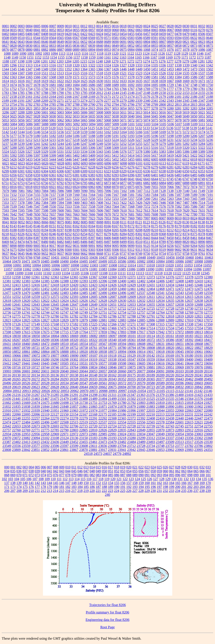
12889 (170, 320)
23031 (131, 434)
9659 (68, 254)
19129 (131, 356)
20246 (208, 375)
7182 (139, 195)
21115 (170, 391)
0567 (76, 38)
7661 (68, 214)
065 (196, 471)
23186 (103, 438)
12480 (36, 293)
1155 (61, 57)
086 (117, 475)
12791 (151, 316)
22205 (141, 414)
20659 (93, 387)
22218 (170, 414)
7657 (53, 214)
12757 (141, 312)
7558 (92, 206)
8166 (107, 226)
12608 (122, 297)
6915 (5, 187)
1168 (161, 57)
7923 (92, 218)
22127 (55, 414)
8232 (29, 234)
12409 (189, 281)
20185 (141, 375)
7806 (5, 218)
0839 (92, 46)
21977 (103, 410)
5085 (21, 124)
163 (166, 483)
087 (123, 475)
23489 (141, 442)
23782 (189, 446)
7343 (186, 199)
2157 (5, 97)
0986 (139, 50)
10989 (208, 261)
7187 (178, 195)
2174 (131, 97)
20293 (64, 379)
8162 (76, 226)
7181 (131, 195)
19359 (151, 359)
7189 (194, 195)
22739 (151, 426)
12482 (55, 293)
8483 (68, 242)
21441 (16, 399)
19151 (160, 356)
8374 (186, 234)
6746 (178, 179)
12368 (103, 277)
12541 (160, 293)
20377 (160, 379)
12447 (208, 285)
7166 (107, 195)
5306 (92, 148)
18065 (65, 336)
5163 (115, 132)
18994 (122, 352)
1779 (186, 89)
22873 (170, 430)
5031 (60, 116)
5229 (155, 140)
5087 (37, 124)
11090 (150, 269)
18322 (93, 340)
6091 (68, 163)
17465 (103, 328)
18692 (7, 348)
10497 (93, 261)
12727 (160, 308)
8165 (100, 226)
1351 (60, 69)
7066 (170, 187)
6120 (194, 163)
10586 (122, 261)
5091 (68, 124)
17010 (189, 320)
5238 (13, 144)
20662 (103, 387)
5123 (76, 128)
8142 (5, 226)
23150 (84, 438)
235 (184, 491)
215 (62, 491)
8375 (194, 234)
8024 (194, 218)
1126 (161, 54)
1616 (21, 81)
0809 (170, 42)
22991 (112, 434)
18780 (122, 348)
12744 (45, 312)
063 (184, 471)
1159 (92, 57)
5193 (131, 136)
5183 (60, 136)
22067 (199, 410)
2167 (76, 97)
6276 (131, 167)
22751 (189, 426)
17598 (7, 332)
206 (7, 491)
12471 (170, 289)
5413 (123, 155)
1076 (170, 50)
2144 (115, 93)
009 (62, 467)
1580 (147, 77)
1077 (178, 50)
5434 (37, 159)
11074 (74, 269)
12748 (74, 312)
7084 (45, 191)
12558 (26, 297)
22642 (7, 426)
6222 (45, 167)
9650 (37, 254)
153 (104, 483)
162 (159, 483)
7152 (13, 195)
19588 (112, 363)
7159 (68, 195)
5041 (139, 116)
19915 (160, 367)
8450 (170, 238)
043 (62, 471)
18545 (74, 344)
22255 (26, 418)
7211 (5, 199)
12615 (189, 297)
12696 (7, 308)
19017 (151, 352)
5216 (60, 140)
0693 (139, 42)
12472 (179, 289)
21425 (199, 395)
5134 (154, 128)
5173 (194, 132)
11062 (27, 269)
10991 (17, 265)
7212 (13, 199)
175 (25, 487)
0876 (5, 50)
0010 (68, 26)
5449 (92, 159)
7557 (84, 206)
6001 (139, 159)
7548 (45, 206)
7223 (84, 199)
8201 (92, 230)
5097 (108, 124)
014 (92, 467)
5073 (139, 120)
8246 (53, 234)
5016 (162, 112)
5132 (138, 128)
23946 (151, 450)
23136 (74, 438)
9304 (100, 250)
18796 (141, 348)
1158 (84, 57)
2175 (139, 97)
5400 (60, 155)
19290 (55, 359)
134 (198, 479)
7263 (170, 199)
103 (10, 479)
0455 (131, 34)
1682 (60, 85)
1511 (45, 73)
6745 (170, 179)
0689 (107, 42)
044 (68, 471)
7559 (100, 206)
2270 (53, 101)
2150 (162, 93)
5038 (115, 116)
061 (172, 471)
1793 (76, 93)
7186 (170, 195)
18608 (141, 344)
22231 (189, 414)
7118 (154, 191)
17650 (36, 332)
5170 (170, 132)
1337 (170, 65)
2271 (60, 101)
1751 (5, 89)
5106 (171, 124)
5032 (68, 116)
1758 (60, 89)
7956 (115, 218)
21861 (84, 407)
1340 (194, 65)
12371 (131, 277)
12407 (170, 281)
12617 (208, 297)
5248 (92, 144)
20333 (93, 379)
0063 (139, 30)
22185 (112, 414)
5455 (131, 159)
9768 (37, 257)
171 (7, 487)
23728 (141, 446)
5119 (44, 128)
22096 (36, 414)
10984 (160, 261)
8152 (60, 226)
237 (196, 491)
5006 (84, 112)
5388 (194, 152)
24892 (127, 454)
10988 (199, 261)
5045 (155, 116)
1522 (131, 73)
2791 (100, 105)
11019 (160, 265)
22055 (170, 410)
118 (101, 479)
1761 (84, 89)
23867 (74, 450)
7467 (178, 203)
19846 (112, 367)
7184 (155, 195)
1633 (123, 81)
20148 (93, 375)
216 (68, 491)
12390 (74, 281)
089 (135, 475)
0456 (139, 34)
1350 (53, 69)
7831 (21, 218)
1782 (210, 89)
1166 (146, 57)
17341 (199, 324)
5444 (53, 159)
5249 (100, 144)
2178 (155, 97)
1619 (45, 81)
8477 (37, 242)
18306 (55, 340)
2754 (13, 105)
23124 (64, 438)
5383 (162, 152)
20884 (7, 391)
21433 (208, 395)
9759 (194, 254)
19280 (45, 359)
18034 (26, 336)
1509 (29, 73)
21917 (16, 410)
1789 (53, 93)
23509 (170, 442)
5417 (155, 155)
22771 (36, 430)
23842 (26, 450)
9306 (115, 250)
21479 (64, 399)
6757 (53, 183)
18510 (64, 344)
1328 (131, 65)
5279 (162, 144)
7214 (29, 199)
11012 (122, 265)
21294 (84, 395)
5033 (76, 116)
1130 (192, 54)
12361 (36, 277)
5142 (5, 132)
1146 (200, 54)
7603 (76, 210)
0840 (100, 46)
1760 (76, 89)
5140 (201, 128)
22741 (160, 426)
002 (19, 467)
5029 (45, 116)
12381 (7, 281)
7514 (202, 203)
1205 (76, 61)
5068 (107, 120)
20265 (16, 379)
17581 (208, 328)
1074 (155, 50)
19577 (103, 363)
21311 (112, 395)
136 (211, 479)
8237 (37, 234)
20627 (45, 387)
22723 (103, 426)
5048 (178, 116)
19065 (7, 356)
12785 (103, 316)
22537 (103, 422)
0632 (194, 38)
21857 (74, 407)
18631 (160, 344)
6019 (202, 159)
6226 (76, 167)
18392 (189, 340)
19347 (131, 359)
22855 (151, 430)
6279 (155, 167)
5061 (53, 120)
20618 (7, 387)
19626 (170, 363)
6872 (100, 183)
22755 (208, 426)
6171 (201, 163)
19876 (141, 367)
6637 (100, 179)
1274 (147, 61)
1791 (68, 93)
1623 (68, 81)
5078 (178, 120)
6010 (170, 159)
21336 (122, 395)
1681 (53, 85)
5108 (186, 124)
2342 (162, 101)
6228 (92, 167)
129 (168, 479)
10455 (161, 257)
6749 (202, 179)
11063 (37, 269)
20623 (36, 387)
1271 (123, 61)
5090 (61, 124)
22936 (16, 434)
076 (56, 475)
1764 (107, 89)
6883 (155, 183)
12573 (45, 297)
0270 (202, 30)
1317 (60, 65)
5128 (115, 128)
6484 (186, 175)
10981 (131, 261)
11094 (188, 269)
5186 (76, 136)
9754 (162, 254)
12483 (64, 293)
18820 (170, 348)
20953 (65, 391)
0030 (186, 26)
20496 (7, 383)
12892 (179, 320)
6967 (100, 187)
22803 (74, 430)
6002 (147, 159)
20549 (93, 383)
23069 (208, 434)
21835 (16, 407)
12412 (7, 285)
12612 (160, 297)
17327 (170, 324)
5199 (178, 136)
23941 (122, 450)
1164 (131, 57)
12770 (199, 312)
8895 (210, 242)
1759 (68, 89)
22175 (103, 414)
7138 (170, 191)
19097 (84, 356)
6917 (21, 187)
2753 (5, 105)
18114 (151, 336)
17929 (151, 332)
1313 (29, 65)
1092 (39, 54)
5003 (60, 112)
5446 (68, 159)
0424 (100, 34)
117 (95, 479)
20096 (170, 371)
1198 (21, 61)
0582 (123, 38)
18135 (160, 336)
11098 (10, 273)
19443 (36, 363)
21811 (170, 403)
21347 (131, 395)
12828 (55, 320)
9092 (100, 246)
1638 (155, 81)
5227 (139, 140)
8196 (53, 230)
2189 (5, 101)
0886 (53, 50)
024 (153, 467)
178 (43, 487)
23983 (189, 450)
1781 (202, 89)
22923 (208, 430)
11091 (160, 269)
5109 (194, 124)
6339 (170, 171)
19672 (199, 363)
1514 (68, 73)
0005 (37, 26)
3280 (170, 108)
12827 (45, 320)
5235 (202, 140)
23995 (199, 450)
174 (19, 487)
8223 (13, 234)
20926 (46, 391)
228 (141, 491)
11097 (207, 269)
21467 (45, 399)
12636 (179, 301)
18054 (45, 336)
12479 (26, 293)
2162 (37, 97)
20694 (122, 387)
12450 (26, 289)
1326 (115, 65)
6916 (13, 187)
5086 (29, 124)
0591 (155, 38)
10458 (180, 257)
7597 (37, 210)
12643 (36, 305)
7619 (178, 210)
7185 (162, 195)
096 (178, 475)
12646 (64, 305)
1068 (147, 50)
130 (174, 479)
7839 (37, 218)
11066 (55, 269)
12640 (7, 305)
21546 (179, 399)
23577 (36, 446)
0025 (155, 26)
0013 (92, 26)
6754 (29, 183)
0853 (139, 46)
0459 (162, 34)
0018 (123, 26)
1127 (169, 54)
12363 (55, 277)
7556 (76, 206)
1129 (185, 54)
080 (80, 475)
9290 (29, 250)
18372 (151, 340)
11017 (141, 265)
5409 (92, 155)
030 (190, 467)
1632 (115, 81)
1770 (155, 89)
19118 (112, 356)
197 (159, 487)
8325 (147, 234)
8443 (147, 238)
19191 (198, 356)
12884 (131, 320)
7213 (21, 199)
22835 (122, 430)
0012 (84, 26)
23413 (26, 442)
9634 (210, 250)
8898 (13, 246)
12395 (93, 281)
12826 (36, 320)
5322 (202, 148)
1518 (100, 73)
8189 (21, 230)
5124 (84, 128)
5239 (21, 144)
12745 (55, 312)
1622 (60, 81)
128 (162, 479)
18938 (103, 352)
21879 (131, 407)
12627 (93, 301)
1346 (21, 69)
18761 (93, 348)
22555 (131, 422)
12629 (112, 301)
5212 (29, 140)
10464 (7, 261)
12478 (16, 293)
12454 (64, 289)
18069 (74, 336)
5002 (53, 112)
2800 (162, 105)
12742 (36, 312)
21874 (112, 407)
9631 (194, 250)
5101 (131, 124)
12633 (151, 301)
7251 (100, 199)
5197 (162, 136)
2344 (178, 101)
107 (35, 479)
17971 (170, 332)
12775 (16, 316)
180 (56, 487)
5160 (92, 132)
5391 (5, 155)
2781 (21, 105)
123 (131, 479)
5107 (178, 124)
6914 (210, 183)
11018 (151, 265)
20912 (17, 391)
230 (153, 491)
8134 (194, 222)
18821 (179, 348)
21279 (45, 395)
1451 (155, 69)
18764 (103, 348)
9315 (147, 250)
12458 (103, 289)
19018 (160, 352)
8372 (178, 234)
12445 (189, 285)
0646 (45, 42)
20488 (199, 379)
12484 (74, 293)
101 (208, 475)
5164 (123, 132)
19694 (208, 363)
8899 (21, 246)
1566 (37, 77)
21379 (160, 395)
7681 (131, 214)
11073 (65, 269)
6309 (84, 171)
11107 (94, 273)
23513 (179, 442)
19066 (17, 356)
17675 (45, 332)
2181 (178, 97)
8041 (6, 222)
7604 (84, 210)
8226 (21, 234)
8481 (53, 242)
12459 (112, 289)
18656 (189, 344)
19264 (36, 359)
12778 (36, 316)
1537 (202, 73)
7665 (84, 214)
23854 (55, 450)
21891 (179, 407)
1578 (131, 77)
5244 (60, 144)
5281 (178, 144)
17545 (179, 328)
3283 (194, 108)
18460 (26, 344)
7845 (45, 218)
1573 (92, 77)
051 (111, 471)
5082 (210, 120)
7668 (100, 214)
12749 (84, 312)
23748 (160, 446)
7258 (139, 199)
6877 (123, 183)
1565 (29, 77)
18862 (36, 352)
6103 (155, 163)
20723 (151, 387)
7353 (5, 203)
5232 (178, 140)
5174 (202, 132)
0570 (100, 38)
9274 (5, 250)
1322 (92, 65)
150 (86, 483)
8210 (155, 230)
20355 (131, 379)
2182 (186, 97)
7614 (155, 210)
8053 (29, 222)
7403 (84, 203)
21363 (141, 395)
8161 (68, 226)
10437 (103, 257)
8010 (178, 218)
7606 (100, 210)
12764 (160, 312)
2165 (60, 97)
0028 (170, 26)
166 (184, 483)
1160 (100, 57)
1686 (92, 85)
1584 (178, 77)
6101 (139, 163)
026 (166, 467)
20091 (160, 371)
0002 (13, 26)
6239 (107, 167)
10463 (209, 257)
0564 (53, 38)
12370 (122, 277)
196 (153, 487)
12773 (208, 312)
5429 (21, 159)
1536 (194, 73)
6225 (68, 167)
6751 (5, 183)
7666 (92, 214)
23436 (55, 442)
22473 (208, 418)
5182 (53, 136)
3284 (202, 108)
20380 (170, 379)
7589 (210, 206)
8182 (194, 226)
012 (80, 467)
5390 (210, 152)
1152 (38, 57)
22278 (74, 418)
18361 (131, 340)
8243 (45, 234)
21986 (122, 410)
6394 (123, 175)
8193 (37, 230)
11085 (122, 269)
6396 (131, 175)
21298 (93, 395)
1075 (162, 50)
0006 (45, 26)
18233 (208, 336)
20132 (26, 375)
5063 (68, 120)
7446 (162, 203)
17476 (131, 328)
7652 (45, 214)
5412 (115, 155)
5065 (84, 120)
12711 (74, 308)
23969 (179, 450)
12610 (141, 297)
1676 (21, 85)
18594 (122, 344)
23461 (93, 442)
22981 (93, 434)
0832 (45, 46)
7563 (107, 206)
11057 (8, 269)
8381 (5, 238)
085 (111, 475)
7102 (123, 191)
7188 (186, 195)
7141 (194, 191)
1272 (131, 61)
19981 (208, 367)
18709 (26, 348)
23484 (131, 442)
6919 (37, 187)
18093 (103, 336)
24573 (98, 454)
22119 (45, 414)
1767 (131, 89)
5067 (100, 120)
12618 (7, 301)
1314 (37, 65)
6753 (21, 183)
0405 (21, 34)
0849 (115, 46)
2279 (123, 101)
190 (117, 487)
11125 (186, 273)
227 (135, 491)
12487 (93, 293)
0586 (139, 38)
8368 (162, 234)
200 (178, 487)
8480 (45, 242)
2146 (131, 93)
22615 (189, 422)
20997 (122, 391)
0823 (202, 42)
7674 (123, 214)
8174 (147, 226)
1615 (13, 81)
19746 (55, 367)
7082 (29, 191)
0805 (155, 42)
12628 (103, 301)
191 (123, 487)
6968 (107, 187)
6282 (178, 167)
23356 (189, 438)
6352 (194, 171)
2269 (45, 101)
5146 (37, 132)
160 (147, 483)
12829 (64, 320)
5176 (5, 136)
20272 (36, 379)
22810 (93, 430)
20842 (199, 387)
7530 (5, 206)
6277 (139, 167)
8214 (186, 230)
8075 (61, 222)
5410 (100, 155)
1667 (170, 81)
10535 (112, 261)
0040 (29, 30)
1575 (107, 77)
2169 (92, 97)
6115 (170, 163)
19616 (160, 363)
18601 (131, 344)
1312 (21, 65)
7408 (100, 203)
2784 (45, 105)
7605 (92, 210)
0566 (68, 38)
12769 (189, 312)
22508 (64, 422)
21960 (64, 410)
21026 (132, 391)
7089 (76, 191)
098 (190, 475)
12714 (93, 308)
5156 (60, 132)
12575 (55, 297)
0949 (100, 50)
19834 (93, 367)
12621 (36, 301)
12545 (189, 293)
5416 (147, 155)
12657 (170, 305)
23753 (170, 446)
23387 (7, 442)
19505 (64, 363)
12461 (131, 289)
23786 (199, 446)
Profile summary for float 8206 (107, 612)
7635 (210, 210)
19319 (93, 359)
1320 (76, 65)
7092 (92, 191)
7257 (131, 199)
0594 (178, 38)
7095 (100, 191)
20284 (55, 379)
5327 (29, 152)
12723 (131, 308)
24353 (208, 450)
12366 (84, 277)
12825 (26, 320)
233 (172, 491)
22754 (199, 426)
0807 (162, 42)
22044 (160, 410)
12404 (151, 281)
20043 (74, 371)
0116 (194, 30)
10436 (94, 257)
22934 (7, 434)
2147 (139, 93)
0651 (76, 42)
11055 (207, 265)
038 (31, 471)
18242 (7, 340)
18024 (7, 336)
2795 (123, 105)
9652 (45, 254)
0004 (29, 26)
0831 (37, 46)
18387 (179, 340)
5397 (37, 155)
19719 (26, 367)
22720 (93, 426)
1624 (76, 81)
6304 (45, 171)
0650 (68, 42)
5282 (186, 144)
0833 (53, 46)
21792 (131, 403)
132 (186, 479)
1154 (53, 57)
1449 (139, 69)
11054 (198, 265)
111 (59, 479)
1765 (115, 89)
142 (37, 483)
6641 (131, 179)
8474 (21, 242)
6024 (29, 163)
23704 (122, 446)
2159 (21, 97)
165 (178, 483)
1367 (107, 69)
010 (68, 467)
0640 (210, 38)
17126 (16, 324)
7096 (108, 191)
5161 (100, 132)
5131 (131, 128)
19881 (151, 367)
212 (43, 491)
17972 (179, 332)
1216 (92, 61)
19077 (55, 356)
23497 (160, 442)
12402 (141, 281)
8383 (21, 238)
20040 (64, 371)
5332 (68, 152)
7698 (155, 214)
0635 (202, 38)
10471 (26, 261)
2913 (76, 108)
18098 (122, 336)
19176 (179, 356)
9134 (155, 246)
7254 (123, 199)
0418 (53, 34)
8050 (14, 222)
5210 (13, 140)
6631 (60, 179)
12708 (55, 308)
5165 (131, 132)
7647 (21, 214)
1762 (92, 89)
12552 (16, 297)
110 (53, 479)
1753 (21, 89)
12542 (170, 293)
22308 (112, 418)
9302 (84, 250)
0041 (37, 30)
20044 (84, 371)
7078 (210, 187)
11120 (168, 273)
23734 (151, 446)
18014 (208, 332)
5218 (76, 140)
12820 (189, 316)
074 (43, 475)
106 (29, 479)
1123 (138, 54)
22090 (16, 414)
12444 (179, 285)
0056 (84, 30)
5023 (210, 112)
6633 (76, 179)
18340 (112, 340)
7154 (29, 195)
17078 (7, 324)
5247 (84, 144)
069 (13, 475)
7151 (5, 195)
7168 (123, 195)
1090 (23, 54)
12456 (84, 289)
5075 (155, 120)
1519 (107, 73)
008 (56, 467)
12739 (16, 312)
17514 (151, 328)
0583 (131, 38)
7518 (210, 203)
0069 (186, 30)
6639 (115, 179)
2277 (107, 101)
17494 (141, 328)
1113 (62, 54)
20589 (160, 383)
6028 (61, 163)
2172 (115, 97)
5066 (92, 120)
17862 (112, 332)
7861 (76, 218)
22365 (122, 418)
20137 (64, 375)
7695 (147, 214)
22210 (151, 414)
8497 (107, 242)
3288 (21, 112)
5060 (45, 120)
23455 (84, 442)
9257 (178, 246)
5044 (147, 116)
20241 (199, 375)
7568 (131, 206)
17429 (74, 328)
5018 (178, 112)
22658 (26, 426)
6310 (92, 171)
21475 (55, 399)
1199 (29, 61)
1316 (53, 65)
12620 (26, 301)
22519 (84, 422)
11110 (113, 273)
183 (74, 487)
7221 (68, 199)
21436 (7, 399)
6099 (131, 163)
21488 (84, 399)
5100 (123, 124)
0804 (147, 42)
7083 (37, 191)
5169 (162, 132)
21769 (112, 403)
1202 (52, 61)
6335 (139, 171)
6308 (76, 171)
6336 (147, 171)
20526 (26, 383)
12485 (84, 293)
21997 (141, 410)
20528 (45, 383)
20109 (199, 371)
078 (68, 475)
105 (23, 479)
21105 (161, 391)
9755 (170, 254)
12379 (199, 277)
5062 (60, 120)
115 (83, 479)
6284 (194, 167)
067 (208, 471)
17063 (199, 320)
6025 (37, 163)
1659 (162, 81)
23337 (170, 438)
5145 (29, 132)
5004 (68, 112)
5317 (162, 148)
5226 (131, 140)
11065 (46, 269)
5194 (139, 136)
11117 (149, 273)
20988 (103, 391)
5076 (162, 120)
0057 (92, 30)
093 (159, 475)
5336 (92, 152)
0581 (115, 38)
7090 (84, 191)
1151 (30, 57)
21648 (208, 399)
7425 (131, 203)
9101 (139, 246)
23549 (7, 446)
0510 (21, 38)
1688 (107, 85)
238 (202, 491)
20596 (179, 383)
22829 (112, 430)
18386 (170, 340)
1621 (53, 81)
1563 (13, 77)
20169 (122, 375)
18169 (179, 336)
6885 (170, 183)
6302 (29, 171)
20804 (170, 387)
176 (31, 487)
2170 (100, 97)
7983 (139, 218)
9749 (139, 254)
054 (129, 471)
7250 (92, 199)
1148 (7, 57)
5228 (147, 140)
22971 (64, 434)
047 (86, 471)
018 (117, 467)
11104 (66, 273)
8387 (37, 238)
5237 (5, 144)
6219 (29, 167)
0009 (60, 26)
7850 (60, 218)
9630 (186, 250)
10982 (141, 261)
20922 (36, 391)
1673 (5, 85)
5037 (107, 116)
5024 (5, 116)
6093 (84, 163)
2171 (107, 97)
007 (49, 467)
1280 (194, 61)
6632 (68, 179)
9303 (92, 250)
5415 (139, 155)
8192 (29, 230)
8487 (92, 242)
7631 (202, 210)
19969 (179, 367)
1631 (107, 81)
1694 (147, 85)
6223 (53, 167)
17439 (93, 328)
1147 (208, 54)
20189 (151, 375)
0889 (76, 50)
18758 (84, 348)
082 (92, 475)
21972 (84, 410)
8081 (68, 222)
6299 (5, 171)
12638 (199, 301)
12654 (141, 305)
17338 (189, 324)
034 (7, 471)
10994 (36, 265)
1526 (162, 73)
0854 (147, 46)
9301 (76, 250)
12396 (103, 281)
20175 (131, 375)
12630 (122, 301)
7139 (178, 191)
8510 (139, 242)
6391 (100, 175)
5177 (13, 136)
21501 (122, 399)
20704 (141, 387)
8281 (115, 234)
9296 (60, 250)
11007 (103, 265)
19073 (45, 356)
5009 (107, 112)
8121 (139, 222)
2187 (202, 97)
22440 (179, 418)
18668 (199, 344)
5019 (186, 112)
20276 (45, 379)
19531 (84, 363)
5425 (5, 159)
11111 (122, 273)
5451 (107, 159)
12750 (93, 312)
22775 (45, 430)
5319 (178, 148)
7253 (115, 199)
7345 (194, 199)
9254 (162, 246)
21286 (64, 395)
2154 (194, 93)
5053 (5, 120)
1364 (84, 69)
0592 (162, 38)
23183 (93, 438)
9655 (53, 254)
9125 (147, 246)
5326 (21, 152)
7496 (194, 203)
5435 (45, 159)
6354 (210, 171)
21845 (55, 407)
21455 (26, 399)
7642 (13, 214)
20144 (84, 375)
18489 (55, 344)
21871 (103, 407)
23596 (55, 446)
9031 (76, 246)
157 (129, 483)
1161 (107, 57)
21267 (36, 395)
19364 (160, 359)
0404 (13, 34)
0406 (29, 34)
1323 (100, 65)
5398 (45, 155)
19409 (208, 359)
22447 (199, 418)
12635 (170, 301)
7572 (147, 206)
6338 (162, 171)
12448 (7, 289)
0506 (202, 34)
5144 (21, 132)
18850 (7, 352)
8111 (123, 222)
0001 (5, 26)
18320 (74, 340)
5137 (178, 128)
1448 (131, 69)
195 (147, 487)
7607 (107, 210)
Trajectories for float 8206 (107, 605)
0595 (186, 38)
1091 (31, 54)
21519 (141, 399)
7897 (84, 218)
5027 (29, 116)
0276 (210, 30)
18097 (113, 336)
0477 (170, 34)
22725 (122, 426)
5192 (123, 136)
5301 (53, 148)
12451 (36, 289)
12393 (84, 281)
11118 (159, 273)
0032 (202, 26)
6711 (162, 179)
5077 (170, 120)
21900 (189, 407)
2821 (29, 108)
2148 (147, 93)
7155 (37, 195)
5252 (123, 144)
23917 (103, 450)
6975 (131, 187)
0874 (202, 46)
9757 (178, 254)
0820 (178, 42)
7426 (139, 203)
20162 (112, 375)
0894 (92, 50)
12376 (170, 277)
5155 (53, 132)
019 (123, 467)
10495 (84, 261)
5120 (52, 128)
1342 (210, 65)
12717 (112, 308)
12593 (74, 297)
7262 (162, 199)
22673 (36, 426)
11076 (84, 269)
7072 (186, 187)
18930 (93, 352)
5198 (170, 136)
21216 (16, 395)
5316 (155, 148)
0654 (92, 42)
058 (153, 471)
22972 (74, 434)
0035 (13, 30)
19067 (26, 356)
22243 (7, 418)
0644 (29, 42)
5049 (186, 116)
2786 (60, 105)
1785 (21, 93)
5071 (123, 120)
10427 (46, 257)
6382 (84, 175)
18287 (26, 340)
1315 (45, 65)
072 (31, 475)
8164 (92, 226)
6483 (178, 175)
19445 (45, 363)
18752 (74, 348)
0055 (76, 30)
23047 (151, 434)
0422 (84, 34)
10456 (170, 257)
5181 (45, 136)
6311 (100, 171)
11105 (75, 273)
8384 (29, 238)
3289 (29, 112)
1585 (186, 77)
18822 (189, 348)
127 (156, 479)
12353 (7, 277)
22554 (122, 422)
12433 (160, 285)
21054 (142, 391)
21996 (131, 410)
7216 (45, 199)
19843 (103, 367)
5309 (115, 148)
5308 (107, 148)
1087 (210, 50)
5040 (131, 116)
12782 (74, 316)
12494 (112, 293)
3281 (178, 108)
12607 (112, 297)
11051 (179, 265)
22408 (151, 418)
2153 (186, 93)
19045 (179, 352)
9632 (202, 250)
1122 (131, 54)
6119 (186, 163)
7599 (53, 210)
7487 (186, 203)
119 (107, 479)
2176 (147, 97)
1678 (37, 85)
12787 (122, 316)
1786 (29, 93)
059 (159, 471)
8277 (100, 234)
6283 (186, 167)
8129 (178, 222)
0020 (139, 26)
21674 (36, 403)
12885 (141, 320)
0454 (123, 34)
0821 (186, 42)
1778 (178, 89)
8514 (155, 242)
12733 (199, 308)
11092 (169, 269)
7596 (29, 210)
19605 (141, 363)
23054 (179, 434)
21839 (36, 407)
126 (150, 479)
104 (17, 479)
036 (19, 471)
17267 (122, 324)
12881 (103, 320)
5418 (162, 155)
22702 (64, 426)
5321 (194, 148)
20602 (189, 383)
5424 (210, 155)
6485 (194, 175)
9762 (210, 254)
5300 (45, 148)
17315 (160, 324)
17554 (199, 328)
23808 (7, 450)
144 (49, 483)
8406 (107, 238)
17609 (16, 332)
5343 (100, 152)
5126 (99, 128)
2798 (147, 105)
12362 (45, 277)
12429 (131, 285)
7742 (186, 214)
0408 (45, 34)
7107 (139, 191)
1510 (37, 73)
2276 (100, 101)
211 (37, 491)
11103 (57, 273)
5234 (194, 140)
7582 (178, 206)
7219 (53, 199)
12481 (45, 293)
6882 (147, 183)
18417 (208, 340)
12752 (112, 312)
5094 (92, 124)
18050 (36, 336)
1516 (84, 73)
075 (49, 475)
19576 (93, 363)
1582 (162, 77)
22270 (55, 418)
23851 (36, 450)
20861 (208, 387)
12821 (199, 316)
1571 (76, 77)
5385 (178, 152)
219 (86, 491)
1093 (46, 54)
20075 (131, 371)
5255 (139, 144)
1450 (147, 69)
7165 (100, 195)
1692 (131, 85)
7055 (155, 187)
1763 (100, 89)
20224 (179, 375)
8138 (201, 222)
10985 (170, 261)
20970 (84, 391)
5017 (170, 112)
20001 (26, 371)
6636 (92, 179)
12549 (199, 293)
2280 (131, 101)
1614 (5, 81)
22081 (7, 414)
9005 (37, 246)
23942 (131, 450)
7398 (68, 203)
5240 (29, 144)
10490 (64, 261)
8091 (108, 222)
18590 (112, 344)
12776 (26, 316)
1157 (77, 57)
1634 (131, 81)
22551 (112, 422)
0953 (107, 50)
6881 (139, 183)
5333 (76, 152)
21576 (199, 399)
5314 (139, 148)
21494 (103, 399)
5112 (209, 124)
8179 (178, 226)
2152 (178, 93)
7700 (170, 214)
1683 (68, 85)
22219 (179, 414)
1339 (186, 65)
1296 (13, 65)
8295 (131, 234)
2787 (68, 105)
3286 (5, 112)
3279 (162, 108)
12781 (64, 316)
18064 (55, 336)
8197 (60, 230)
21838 (26, 407)
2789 (84, 105)
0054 (68, 30)
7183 (147, 195)
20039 (55, 371)
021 (135, 467)
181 (62, 487)
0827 (5, 46)
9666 (92, 254)
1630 (100, 81)
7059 (162, 187)
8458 (186, 238)
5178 (21, 136)
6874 (115, 183)
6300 (13, 171)
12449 (16, 289)
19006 (131, 352)
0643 (21, 42)
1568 (53, 77)
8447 (162, 238)
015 (98, 467)
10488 (55, 261)
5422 (194, 155)
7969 (131, 218)
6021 (6, 163)
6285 (202, 167)
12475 (199, 289)
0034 (5, 30)
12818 (170, 316)
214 (56, 491)
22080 (208, 410)
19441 (26, 363)
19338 (112, 359)
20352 (122, 379)
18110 (141, 336)
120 (113, 479)
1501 (202, 69)
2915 (92, 108)
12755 (131, 312)
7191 (210, 195)
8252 (68, 234)
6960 (84, 187)
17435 (84, 328)
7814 (13, 218)
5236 (210, 140)
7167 (115, 195)
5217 (68, 140)
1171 (185, 57)
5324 (5, 152)
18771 (112, 348)
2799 (155, 105)
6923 (68, 187)
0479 (186, 34)
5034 (84, 116)
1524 (147, 73)
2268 (37, 101)
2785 (53, 105)
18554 (84, 344)
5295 (21, 148)
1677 (29, 85)
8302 (139, 234)
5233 (186, 140)
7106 (131, 191)
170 (208, 483)
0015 (107, 26)
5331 (60, 152)
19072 (36, 356)
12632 (141, 301)
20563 (112, 383)
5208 (210, 136)
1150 (23, 57)
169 (202, 483)
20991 (113, 391)
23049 (160, 434)
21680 (55, 403)
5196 (155, 136)
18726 (45, 348)
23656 (103, 446)
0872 (186, 46)
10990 (8, 265)
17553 (189, 328)
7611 (131, 210)
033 (208, 467)
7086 (61, 191)
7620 (186, 210)
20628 (55, 387)
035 (13, 471)
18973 (112, 352)
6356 (13, 175)
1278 (178, 61)
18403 (199, 340)
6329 (123, 171)
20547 (84, 383)
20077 (141, 371)
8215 (194, 230)
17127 (26, 324)
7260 (147, 199)
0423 (92, 34)
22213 (160, 414)
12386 (55, 281)
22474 (7, 422)
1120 (115, 54)
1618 (37, 81)
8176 (162, 226)
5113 (6, 128)
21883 (151, 407)
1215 (84, 61)
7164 (92, 195)
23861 (64, 450)
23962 (170, 450)
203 (196, 487)
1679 (45, 85)
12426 (112, 285)
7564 (115, 206)
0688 (100, 42)
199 (172, 487)
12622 (45, 301)
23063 (199, 434)
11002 (84, 265)
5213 (37, 140)
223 (111, 491)
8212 (170, 230)
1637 (147, 81)
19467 (55, 363)
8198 (68, 230)
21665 (16, 403)
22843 (131, 430)
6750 (210, 179)
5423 (202, 155)
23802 (208, 446)
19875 (131, 367)
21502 (131, 399)
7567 (123, 206)
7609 (115, 210)
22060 (179, 410)
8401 (100, 238)
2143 (107, 93)
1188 (6, 61)
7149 (201, 191)
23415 (36, 442)
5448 (84, 159)
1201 (44, 61)
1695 (155, 85)
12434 (170, 285)
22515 (74, 422)
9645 (21, 254)
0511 (29, 38)
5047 (170, 116)
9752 (155, 254)
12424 (103, 285)
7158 (60, 195)
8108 (116, 222)
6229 (100, 167)
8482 (60, 242)
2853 (37, 108)
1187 (208, 57)
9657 (60, 254)
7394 (60, 203)
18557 (93, 344)
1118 (100, 54)
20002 (36, 371)
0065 (155, 30)
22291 (93, 418)
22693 (55, 426)
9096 (123, 246)
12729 (179, 308)
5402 (76, 155)
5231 (170, 140)
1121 (123, 54)
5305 (84, 148)
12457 (93, 289)
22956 (36, 434)
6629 (45, 179)
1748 (194, 85)
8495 (100, 242)
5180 (37, 136)
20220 (170, 375)
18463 (36, 344)
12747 (64, 312)
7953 (107, 218)
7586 (194, 206)
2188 (210, 97)
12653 (131, 305)
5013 (139, 112)
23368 (208, 438)
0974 (115, 50)
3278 (155, 108)
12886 (151, 320)
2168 (84, 97)
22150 (64, 414)
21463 (36, 399)
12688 (199, 305)
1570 (68, 77)
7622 (194, 210)
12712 (84, 308)
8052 (21, 222)
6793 (68, 183)
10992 (27, 265)
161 (153, 483)
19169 (170, 356)
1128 (177, 54)
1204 (68, 61)
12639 (208, 301)
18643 (170, 344)
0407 (37, 34)
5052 (210, 116)
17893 (122, 332)
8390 (45, 238)
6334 (131, 171)
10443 (132, 257)
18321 (84, 340)
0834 (60, 46)
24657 (107, 454)
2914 (84, 108)
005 (37, 467)
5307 (100, 148)
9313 (139, 250)
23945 (141, 450)
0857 (170, 46)
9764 (13, 257)
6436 (170, 175)
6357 (21, 175)
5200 (186, 136)
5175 (210, 132)
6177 (209, 163)
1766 (123, 89)
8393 (68, 238)
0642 (13, 42)
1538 (210, 73)
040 (43, 471)
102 (4, 479)
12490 (103, 293)
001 (13, 467)
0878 (21, 50)
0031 (194, 26)
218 (80, 491)
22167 (84, 414)
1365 (92, 69)
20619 (16, 387)
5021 (202, 112)
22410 (160, 418)
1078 (186, 50)
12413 (16, 285)
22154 (74, 414)
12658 (179, 305)
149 (80, 483)
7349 (202, 199)
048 (92, 471)
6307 (68, 171)
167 (190, 483)
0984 (131, 50)
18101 (132, 336)
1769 (147, 89)
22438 (170, 418)
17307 (141, 324)
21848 (64, 407)
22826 (103, 430)
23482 (122, 442)
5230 (162, 140)
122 (125, 479)
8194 (45, 230)
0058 (100, 30)
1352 (68, 69)
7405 (92, 203)
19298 (64, 359)
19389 (179, 359)
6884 (162, 183)
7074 (194, 187)
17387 (26, 328)
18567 (103, 344)
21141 (189, 391)
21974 (93, 410)
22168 (93, 414)
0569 (92, 38)
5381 (155, 152)
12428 (122, 285)
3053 (115, 108)
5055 (13, 120)
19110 (103, 356)
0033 (210, 26)
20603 (199, 383)
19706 (7, 367)
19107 (93, 356)
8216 (202, 230)
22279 (84, 418)
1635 (139, 81)
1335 (155, 65)
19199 (208, 356)
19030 (170, 352)
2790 (92, 105)
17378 (7, 328)
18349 (122, 340)
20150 (103, 375)
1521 (123, 73)
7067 (178, 187)
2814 (186, 105)
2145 (123, 93)
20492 (208, 379)
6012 (186, 159)
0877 (13, 50)
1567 (45, 77)
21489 (93, 399)
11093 (178, 269)
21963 (74, 410)
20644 (84, 387)
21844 (45, 407)
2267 (29, 101)
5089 (53, 124)
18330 (103, 340)
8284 (123, 234)
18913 (74, 352)
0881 (37, 50)
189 (111, 487)
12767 (170, 312)
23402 (16, 442)
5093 (84, 124)
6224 (60, 167)
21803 (141, 403)
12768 (179, 312)
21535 (170, 399)
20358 (141, 379)
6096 (108, 163)
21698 (64, 403)
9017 (53, 246)
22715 (84, 426)
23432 (45, 442)
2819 (13, 108)
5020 (194, 112)
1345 (13, 69)
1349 (45, 69)
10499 (103, 261)
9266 (210, 246)
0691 (123, 42)
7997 (147, 218)
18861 (26, 352)
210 (31, 491)
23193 (112, 438)
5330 (53, 152)
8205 (115, 230)
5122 (68, 128)
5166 (139, 132)
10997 (65, 265)
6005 (155, 159)
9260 (186, 246)
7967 (123, 218)
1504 (13, 73)
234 (178, 491)
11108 (103, 273)
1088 (7, 54)
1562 (5, 77)
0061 (123, 30)
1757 (53, 89)
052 (117, 471)
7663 (76, 214)
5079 (186, 120)
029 (184, 467)
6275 (123, 167)
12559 (36, 297)
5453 (123, 159)
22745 (179, 426)
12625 (74, 301)
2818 (5, 108)
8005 (155, 218)
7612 (139, 210)
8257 (92, 234)
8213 (178, 230)
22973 (84, 434)
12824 (16, 320)
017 (111, 467)
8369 (170, 234)
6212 (13, 167)
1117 (92, 54)
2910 (53, 108)
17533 (160, 328)
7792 (210, 214)
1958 (92, 93)
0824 (210, 42)
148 (74, 483)
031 (196, 467)
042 (56, 471)
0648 (53, 42)
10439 (113, 257)
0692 (131, 42)
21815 (179, 403)
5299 (37, 148)
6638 (107, 179)
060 (166, 471)
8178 (170, 226)
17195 (84, 324)
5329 (45, 152)
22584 (170, 422)
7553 (68, 206)
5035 (92, 116)
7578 (170, 206)
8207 (131, 230)
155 (117, 483)
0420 (68, 34)
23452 (74, 442)
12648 (84, 305)
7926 (100, 218)
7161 (84, 195)
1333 (139, 65)
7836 (29, 218)
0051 (45, 30)
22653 (16, 426)
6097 (116, 163)
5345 (107, 152)
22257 (36, 418)
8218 (5, 234)
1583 (170, 77)
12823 (7, 320)
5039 (123, 116)
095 (172, 475)
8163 (84, 226)
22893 (179, 430)
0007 (53, 26)
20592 (170, 383)
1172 (192, 57)
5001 (45, 112)
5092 (76, 124)
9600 (170, 250)
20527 (36, 383)
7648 (29, 214)
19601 (131, 363)
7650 (37, 214)
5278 (155, 144)
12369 (112, 277)
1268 (107, 61)
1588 (210, 77)
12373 (151, 277)
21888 (160, 407)
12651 (112, 305)
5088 (45, 124)
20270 (26, 379)
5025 (13, 116)
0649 (60, 42)
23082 (26, 438)
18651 (179, 344)
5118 (37, 128)
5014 (147, 112)
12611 (151, 297)
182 (68, 487)
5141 (209, 128)
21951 (55, 410)
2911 (60, 108)
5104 (155, 124)
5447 (76, 159)
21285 (55, 395)
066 (202, 471)
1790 (60, 93)
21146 (208, 391)
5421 (186, 155)
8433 (131, 238)
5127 (107, 128)
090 (141, 475)
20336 (103, 379)
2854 (45, 108)
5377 (131, 152)
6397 (139, 175)
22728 (131, 426)
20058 (112, 371)
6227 (84, 167)
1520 (115, 73)
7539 (13, 206)
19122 (122, 356)
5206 (194, 136)
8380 (210, 234)
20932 (55, 391)
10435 (84, 257)
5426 (13, 159)
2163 (45, 97)
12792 (160, 316)
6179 (5, 167)
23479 (112, 442)
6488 (210, 175)
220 (92, 491)
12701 (26, 308)
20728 (160, 387)
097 (184, 475)
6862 (92, 183)
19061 (199, 352)
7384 (45, 203)
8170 (123, 226)
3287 (13, 112)
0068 (178, 30)
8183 (202, 226)
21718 (74, 403)
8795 (170, 242)
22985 (103, 434)
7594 (13, 210)
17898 (131, 332)
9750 (147, 254)
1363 (76, 69)
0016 (115, 26)
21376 (151, 395)
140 (25, 483)
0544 (37, 38)
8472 (13, 242)
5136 (170, 128)
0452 (107, 34)
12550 (208, 293)
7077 (202, 187)
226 (129, 491)
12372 (141, 277)
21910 (7, 410)
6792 (60, 183)
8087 (92, 222)
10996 (56, 265)
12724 (141, 308)
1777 (170, 89)
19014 (141, 352)
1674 (13, 85)
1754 (29, 89)
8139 (209, 222)
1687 (100, 85)
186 (92, 487)
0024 (147, 26)
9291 (37, 250)
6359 (37, 175)
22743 (170, 426)
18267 (16, 340)
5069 (115, 120)
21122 (179, 391)
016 (104, 467)
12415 (26, 285)
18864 (45, 352)
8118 (131, 222)
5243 (53, 144)
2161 (29, 97)
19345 (122, 359)
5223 (107, 140)
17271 (131, 324)
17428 (64, 328)
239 (208, 491)
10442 (122, 257)
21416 (189, 395)
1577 (123, 77)
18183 (189, 336)
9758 (186, 254)
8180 (186, 226)
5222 (100, 140)
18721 (36, 348)
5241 (37, 144)
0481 (194, 34)
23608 (84, 446)
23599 (74, 446)
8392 (60, 238)
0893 (84, 50)
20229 (189, 375)
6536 (5, 179)
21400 (179, 395)
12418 (55, 285)
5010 (115, 112)
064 (190, 471)
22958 (45, 434)
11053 (189, 265)
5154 (45, 132)
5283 (194, 144)
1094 (54, 54)
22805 (84, 430)
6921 (53, 187)
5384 (170, 152)
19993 (7, 371)
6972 (123, 187)
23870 (84, 450)
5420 (178, 155)
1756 (45, 89)
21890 (170, 407)
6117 (178, 163)
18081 (84, 336)
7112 (147, 191)
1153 (46, 57)
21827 (208, 403)
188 (104, 487)
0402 (5, 34)
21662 (7, 403)
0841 (107, 46)
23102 (45, 438)
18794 (131, 348)
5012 (131, 112)
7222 (76, 199)
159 (141, 483)
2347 (202, 101)
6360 (45, 175)
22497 (55, 422)
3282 (186, 108)
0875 (210, 46)
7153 (21, 195)
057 (147, 471)
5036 (100, 116)
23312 (151, 438)
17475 (122, 328)
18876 (55, 352)
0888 (68, 50)
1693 (139, 85)
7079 (6, 191)
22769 (26, 430)
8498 (115, 242)
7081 (21, 191)
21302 (103, 395)
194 (141, 487)
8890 (202, 242)
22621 (199, 422)
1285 (5, 65)
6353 (202, 171)
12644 (45, 305)
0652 (84, 42)
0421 (76, 34)
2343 (170, 101)
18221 (198, 336)
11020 (170, 265)
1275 (154, 61)
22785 (55, 430)
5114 (13, 128)
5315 (147, 148)
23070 (7, 438)
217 (74, 491)
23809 (16, 450)
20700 (131, 387)
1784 (13, 93)
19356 (141, 359)
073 (37, 475)
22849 (141, 430)
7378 (21, 203)
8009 (170, 218)
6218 (21, 167)
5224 (115, 140)
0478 (178, 34)
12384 (36, 281)
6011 (178, 159)
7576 (162, 206)
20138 (74, 375)
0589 (147, 38)
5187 (84, 136)
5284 (202, 144)
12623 (55, 301)
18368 (141, 340)
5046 (162, 116)
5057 (29, 120)
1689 (115, 85)
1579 (139, 77)
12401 (131, 281)
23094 (36, 438)
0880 (29, 50)
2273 (76, 101)
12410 (199, 281)
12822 (208, 316)
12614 (179, 297)
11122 (177, 273)
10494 (74, 261)
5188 (92, 136)
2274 (84, 101)
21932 (26, 410)
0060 (115, 30)
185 (86, 487)
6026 (45, 163)
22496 (45, 422)
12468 (160, 289)
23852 (45, 450)
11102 (47, 273)
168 (196, 483)
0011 (76, 26)
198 (166, 487)
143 (43, 483)
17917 (141, 332)
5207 (202, 136)
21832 (7, 407)
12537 (141, 293)
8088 (100, 222)
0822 (194, 42)
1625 (84, 81)
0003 (21, 26)
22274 (64, 418)
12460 (122, 289)
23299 (141, 438)
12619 (16, 301)
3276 (139, 108)
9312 (131, 250)
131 (180, 479)
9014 (45, 246)
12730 (189, 308)
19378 (170, 359)
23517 (189, 442)
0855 (155, 46)
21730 (84, 403)
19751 (64, 367)
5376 (123, 152)
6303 (37, 171)
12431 (151, 285)
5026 (21, 116)
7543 (21, 206)
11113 (140, 273)
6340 (178, 171)
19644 (189, 363)
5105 (163, 124)
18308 (64, 340)
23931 (112, 450)
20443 (179, 379)
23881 (93, 450)
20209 (160, 375)
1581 (155, 77)
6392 (107, 175)
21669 (26, 403)
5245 (68, 144)
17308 (151, 324)
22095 (26, 414)
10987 (189, 261)
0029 (178, 26)
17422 (55, 328)
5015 (155, 112)
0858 (178, 46)
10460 (189, 257)
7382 (37, 203)
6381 (76, 175)
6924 (76, 187)
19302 (74, 359)
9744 (131, 254)
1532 (170, 73)
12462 (141, 289)
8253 (76, 234)
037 (25, 471)
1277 (170, 61)
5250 (107, 144)
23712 (131, 446)
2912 (68, 108)
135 (205, 479)
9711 (107, 254)
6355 (5, 175)
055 (135, 471)
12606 (103, 297)
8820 (186, 242)
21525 (151, 399)
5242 (45, 144)
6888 (186, 183)
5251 (115, 144)
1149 (15, 57)
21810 (160, 403)
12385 (45, 281)
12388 (64, 281)
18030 (17, 336)
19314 (84, 359)
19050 (189, 352)
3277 (147, 108)
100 (202, 475)
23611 (93, 446)
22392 (141, 418)
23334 (160, 438)
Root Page (107, 627)
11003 (94, 265)
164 (172, 483)
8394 (76, 238)
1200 (37, 61)
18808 (151, 348)
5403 (84, 155)
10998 (75, 265)
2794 (115, 105)
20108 (189, 371)
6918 (29, 187)
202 (190, 487)
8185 (5, 230)
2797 (139, 105)
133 (192, 479)
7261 (155, 199)
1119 (108, 54)
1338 (178, 65)
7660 (60, 214)
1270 (115, 61)
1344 (5, 69)
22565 (151, 422)
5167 (147, 132)
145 (56, 483)
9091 (92, 246)
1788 (45, 93)
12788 (131, 316)
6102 (147, 163)
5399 (53, 155)
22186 (122, 414)
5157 (68, 132)
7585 (186, 206)
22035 (151, 410)
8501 (131, 242)
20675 (112, 387)
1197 (13, 61)
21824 (199, 403)
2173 (123, 97)
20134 (36, 375)
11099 (19, 273)
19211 (7, 359)
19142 (150, 356)
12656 (160, 305)
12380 (208, 277)
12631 (131, 301)
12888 (160, 320)
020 (129, 467)
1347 (29, 69)
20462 (189, 379)
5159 (84, 132)
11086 (131, 269)
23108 (55, 438)
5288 (13, 148)
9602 (178, 250)
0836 (76, 46)
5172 (186, 132)
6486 (202, 175)
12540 (151, 293)
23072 (16, 438)
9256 (170, 246)
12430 (141, 285)
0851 (123, 46)
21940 (45, 410)
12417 (45, 285)
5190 (107, 136)
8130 (186, 222)
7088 (68, 191)
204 (202, 487)
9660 (76, 254)
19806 (84, 367)
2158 (13, 97)
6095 (100, 163)
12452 (45, 289)
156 (123, 483)
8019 (186, 218)
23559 (26, 446)
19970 (189, 367)
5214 (45, 140)
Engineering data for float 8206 (108, 620)
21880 (141, 407)
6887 (178, 183)
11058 (18, 269)
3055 (131, 108)
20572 (122, 383)
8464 (202, 238)
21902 (199, 407)
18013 (199, 332)
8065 (37, 222)
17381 (16, 328)
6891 (202, 183)
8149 (45, 226)
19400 (189, 359)
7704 (178, 214)
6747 (186, 179)
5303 (68, 148)
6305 (53, 171)
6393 (115, 175)
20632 (64, 387)
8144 (21, 226)
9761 (202, 254)
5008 (100, 112)
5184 (68, 136)
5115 (21, 128)
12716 (103, 308)
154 (111, 483)
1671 (202, 81)
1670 (194, 81)
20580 (151, 383)
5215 (53, 140)
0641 (5, 42)
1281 (201, 61)
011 (74, 467)
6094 (92, 163)
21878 (122, 407)
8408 (115, 238)
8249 (60, 234)
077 (62, 475)
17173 (64, 324)
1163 (123, 57)
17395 (36, 328)
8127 (170, 222)
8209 (147, 230)
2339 (139, 101)
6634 (84, 179)
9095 (115, 246)
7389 (53, 203)
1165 (138, 57)
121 (119, 479)
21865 (93, 407)
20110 (208, 371)
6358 (29, 175)
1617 (29, 81)
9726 (115, 254)
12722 (122, 308)
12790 (141, 316)
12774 (7, 316)
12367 (93, 277)
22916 (199, 430)
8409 (123, 238)
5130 (123, 128)
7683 (139, 214)
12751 (103, 312)
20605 (208, 383)
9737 (123, 254)
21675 (45, 403)
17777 (93, 332)
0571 (107, 38)
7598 (45, 210)
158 (135, 483)
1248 (99, 61)
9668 (100, 254)
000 (7, 467)
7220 (60, 199)
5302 (60, 148)
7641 (5, 214)
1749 (202, 85)
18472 (45, 344)
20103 (179, 371)
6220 (37, 167)
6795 (84, 183)
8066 (45, 222)
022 (141, 467)
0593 (170, 38)
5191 (115, 136)
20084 (151, 371)
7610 (123, 210)
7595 (21, 210)
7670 (107, 214)
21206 (7, 395)
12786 (112, 316)
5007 (92, 112)
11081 (93, 269)
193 (135, 487)
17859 (103, 332)
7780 (194, 214)
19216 (16, 359)
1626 (92, 81)
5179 (29, 136)
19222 (26, 359)
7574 (155, 206)
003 (25, 467)
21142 (198, 391)
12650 (103, 305)
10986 (179, 261)
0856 (162, 46)
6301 (21, 171)
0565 (60, 38)
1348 (37, 69)
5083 (6, 124)
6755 (37, 183)
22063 (189, 410)
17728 (74, 332)
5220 (84, 140)
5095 (100, 124)
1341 (202, 65)
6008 (162, 159)
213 (49, 491)
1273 (139, 61)
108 (41, 479)
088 (129, 475)
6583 (29, 179)
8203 (100, 230)
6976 (139, 187)
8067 (53, 222)
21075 (151, 391)
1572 (84, 77)
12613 (170, 297)
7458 (170, 203)
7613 (147, 210)
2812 (170, 105)
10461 (199, 257)
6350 (186, 171)
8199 (76, 230)
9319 (162, 250)
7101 (116, 191)
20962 (74, 391)
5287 (5, 148)
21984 (112, 410)
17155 (45, 324)
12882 (112, 320)
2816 (202, 105)
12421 (84, 285)
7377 (13, 203)
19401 (199, 359)
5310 (123, 148)
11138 (196, 273)
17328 (179, 324)
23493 (151, 442)
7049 (147, 187)
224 (117, 491)
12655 (151, 305)
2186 (194, 97)
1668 (178, 81)
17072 (208, 320)
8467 (210, 238)
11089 (141, 269)
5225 (123, 140)
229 (147, 491)
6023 (21, 163)
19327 (103, 359)
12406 (160, 281)
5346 (115, 152)
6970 (115, 187)
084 (104, 475)
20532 (55, 383)
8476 (29, 242)
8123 (147, 222)
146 (62, 483)
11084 (112, 269)
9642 (13, 254)
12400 (122, 281)
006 (43, 467)
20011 (45, 371)
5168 (155, 132)
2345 (186, 101)
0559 (45, 38)
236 (190, 491)
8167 (115, 226)
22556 (141, 422)
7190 (202, 195)
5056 (21, 120)
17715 (64, 332)
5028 (37, 116)
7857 (68, 218)
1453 (170, 69)
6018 (194, 159)
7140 (186, 191)
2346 (194, 101)
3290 (37, 112)
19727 (36, 367)
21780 (122, 403)
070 (19, 475)
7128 (162, 191)
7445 (155, 203)
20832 (179, 387)
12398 (112, 281)
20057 (103, 371)
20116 (7, 375)
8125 (154, 222)
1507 (21, 73)
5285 (210, 144)
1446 (123, 69)
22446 (189, 418)
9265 (202, 246)
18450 (16, 344)
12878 (74, 320)
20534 (64, 383)
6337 (155, 171)
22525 (93, 422)
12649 (93, 305)
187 (98, 487)
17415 (45, 328)
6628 (37, 179)
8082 (76, 222)
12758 (151, 312)
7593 (5, 210)
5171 (178, 132)
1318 (68, 65)
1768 (139, 89)
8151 (53, 226)
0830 (29, 46)
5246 (76, 144)
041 (49, 471)
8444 (155, 238)
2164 (53, 97)
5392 (13, 155)
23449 (64, 442)
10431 (55, 257)
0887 (60, 50)
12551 (7, 297)
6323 (107, 171)
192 (129, 487)
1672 (210, 81)
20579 (141, 383)
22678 (45, 426)
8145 (29, 226)
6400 (147, 175)
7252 (107, 199)
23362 (199, 438)
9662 (84, 254)
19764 (74, 367)
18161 (170, 336)
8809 (178, 242)
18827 (199, 348)
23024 (122, 434)
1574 (100, 77)
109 (47, 479)
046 (80, 471)
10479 (36, 261)
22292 (103, 418)
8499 (123, 242)
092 (153, 475)
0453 (115, 34)
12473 (189, 289)
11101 (38, 273)
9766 (29, 257)
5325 (13, 152)
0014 (100, 26)
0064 (147, 30)
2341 (155, 101)
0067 (170, 30)
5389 (202, 152)
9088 (84, 246)
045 (74, 471)
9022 (68, 246)
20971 (94, 391)
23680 (112, 446)
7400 (76, 203)
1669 (186, 81)
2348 (210, 101)
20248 (7, 379)
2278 (115, 101)
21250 (26, 395)
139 (19, 483)
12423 (93, 285)
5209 (5, 140)
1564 (21, 77)
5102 (139, 124)
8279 (107, 234)
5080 (194, 120)
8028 (202, 218)
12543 (179, 293)
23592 (45, 446)
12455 (74, 289)
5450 (100, 159)
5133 (146, 128)
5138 (186, 128)
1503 (5, 73)
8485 (76, 242)
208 (19, 491)
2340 (147, 101)
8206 (123, 230)
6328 (115, 171)
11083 (103, 269)
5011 (123, 112)
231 (159, 491)
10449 (151, 257)
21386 (170, 395)
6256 (115, 167)
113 (71, 479)
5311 (131, 148)
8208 (139, 230)
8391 (53, 238)
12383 (26, 281)
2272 (68, 101)
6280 (162, 167)
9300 (68, 250)
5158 (76, 132)
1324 (107, 65)
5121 (60, 128)
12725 (151, 308)
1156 (69, 57)
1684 (76, 85)
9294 (53, 250)
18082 (93, 336)
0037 (21, 30)
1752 (13, 89)
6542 (21, 179)
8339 (155, 234)
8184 (210, 226)
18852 (16, 352)
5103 (147, 124)
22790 (64, 430)
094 (166, 475)
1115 (77, 54)
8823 (194, 242)
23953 (160, 450)
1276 (162, 61)
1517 (92, 73)
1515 (76, 73)
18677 (208, 344)
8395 (84, 238)
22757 (7, 430)
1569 (60, 77)
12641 (16, 305)
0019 (131, 26)
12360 (26, 277)
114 (77, 479)
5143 (13, 132)
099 (196, 475)
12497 (131, 293)
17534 (170, 328)
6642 (139, 179)
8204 (107, 230)
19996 (17, 371)
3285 (210, 108)
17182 (74, 324)
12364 (64, 277)
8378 (202, 234)
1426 (115, 69)
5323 (210, 148)
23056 (189, 434)
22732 (141, 426)
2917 (107, 108)
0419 (60, 34)
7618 (170, 210)
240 (107, 495)
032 (202, 467)
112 (65, 479)
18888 (64, 352)
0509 (13, 38)
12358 (16, 277)
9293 (45, 250)
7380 (29, 203)
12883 (122, 320)
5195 (147, 136)
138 (13, 483)
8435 (139, 238)
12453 (55, 289)
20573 (131, 383)
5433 (29, 159)
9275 (13, 250)
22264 (45, 418)
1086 (202, 50)
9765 (21, 257)
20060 (122, 371)
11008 (113, 265)
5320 (186, 148)
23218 (122, 438)
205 (208, 487)
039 (37, 471)
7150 (209, 191)
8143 (13, 226)
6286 (210, 167)
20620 (26, 387)
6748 (194, 179)
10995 (46, 265)
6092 (76, 163)
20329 (84, 379)
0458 (155, 34)
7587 (202, 206)
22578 (160, 422)
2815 (194, 105)
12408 (179, 281)
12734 (208, 308)
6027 (53, 163)
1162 (115, 57)
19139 (141, 356)
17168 (55, 324)
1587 (202, 77)
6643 (147, 179)
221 (98, 491)
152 (98, 483)
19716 (16, 367)
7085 (53, 191)
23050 (170, 434)
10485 (45, 261)
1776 (162, 89)
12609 (131, 297)
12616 (199, 297)
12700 (16, 308)
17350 (208, 324)
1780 (194, 89)
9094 (107, 246)
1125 (154, 54)
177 (37, 487)
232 (166, 491)
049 (98, 471)
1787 (37, 93)
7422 (123, 203)
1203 (60, 61)
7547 (37, 206)
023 (147, 467)
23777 (179, 446)
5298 (29, 148)
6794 (76, 183)
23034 (141, 434)
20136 (55, 375)
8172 (131, 226)
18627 (151, 344)
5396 (29, 155)
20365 (151, 379)
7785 (202, 214)
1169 (169, 57)
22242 (208, 414)
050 (104, 471)
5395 (21, 155)
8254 (84, 234)
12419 (64, 285)
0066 (162, 30)
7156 (45, 195)
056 (141, 471)
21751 (93, 403)
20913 (26, 391)
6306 (60, 171)
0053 (60, 30)
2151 (170, 93)
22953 (26, 434)
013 (86, 467)
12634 (160, 301)
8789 (162, 242)
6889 (194, 183)
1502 (210, 69)
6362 (60, 175)
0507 (210, 34)
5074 (147, 120)
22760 (16, 430)
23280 (131, 438)
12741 (26, 312)
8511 (147, 242)
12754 (122, 312)
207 (13, 491)
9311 (123, 250)
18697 (16, 348)
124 (137, 479)
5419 (170, 155)
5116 (29, 128)
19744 (45, 367)
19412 (7, 363)
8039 (210, 218)
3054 (123, 108)
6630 (53, 179)
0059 (107, 30)
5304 (76, 148)
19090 (74, 356)
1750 (210, 85)
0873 (194, 46)
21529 (160, 399)
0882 (45, 50)
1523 (139, 73)
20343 (112, 379)
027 (172, 467)
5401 (68, 155)
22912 (189, 430)
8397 (92, 238)
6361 (53, 175)
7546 (29, 206)
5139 (193, 128)
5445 (60, 159)
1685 (84, 85)
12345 (205, 273)
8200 (84, 230)
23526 (199, 442)
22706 (74, 426)
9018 (60, 246)
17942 (160, 332)
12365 (74, 277)
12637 (189, 301)
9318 (155, 250)
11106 (85, 273)
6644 (155, 179)
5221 (92, 140)
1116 (85, 54)
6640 (123, 179)
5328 (37, 152)
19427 (16, 363)
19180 (189, 356)
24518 (88, 454)
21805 (151, 403)
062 (178, 471)
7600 (60, 210)
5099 (116, 124)
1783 (5, 93)
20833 (189, 387)
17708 (55, 332)
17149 (36, 324)
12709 (64, 308)
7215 (37, 199)
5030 (53, 116)
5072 (131, 120)
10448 (142, 257)
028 (178, 467)
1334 (147, 65)
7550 (53, 206)
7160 (76, 195)
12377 (179, 277)
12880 (93, 320)
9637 (5, 254)
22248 (16, 418)
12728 (170, 308)
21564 (189, 399)
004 (31, 467)
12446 (199, 285)
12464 (151, 289)
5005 (76, 112)
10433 (65, 257)
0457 (147, 34)
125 (143, 479)
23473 (103, 442)
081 (86, 475)
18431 (7, 344)
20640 (74, 387)
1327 (123, 65)
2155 (202, 93)
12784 (93, 316)
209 (25, 491)
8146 (37, 226)
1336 (162, 65)
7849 (53, 218)
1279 (186, 61)
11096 (197, 269)
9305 (107, 250)
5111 (202, 124)
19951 (170, 367)
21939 (36, 410)
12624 (64, 301)
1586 (194, 77)
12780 (55, 316)
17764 (84, 332)
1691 (123, 85)
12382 (16, 281)
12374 (160, 277)
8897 (5, 246)
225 (123, 491)
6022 (14, 163)
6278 (147, 167)
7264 (178, 199)
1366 (100, 69)
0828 (13, 46)
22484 (26, 422)
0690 (115, 42)
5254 (131, 144)
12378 (189, 277)
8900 (29, 246)
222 (104, 491)
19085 (65, 356)
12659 (189, 305)
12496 (122, 293)
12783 (84, 316)
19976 (199, 367)
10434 (74, 257)
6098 (123, 163)
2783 (37, 105)
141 (31, 483)
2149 (155, 93)
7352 (210, 199)
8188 (13, 230)
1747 (186, 85)
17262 (103, 324)
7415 (115, 203)
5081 (202, 120)
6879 (131, 183)
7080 (14, 191)
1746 (178, 85)
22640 (208, 422)
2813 (178, 105)
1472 (186, 69)
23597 (64, 446)
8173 (139, 226)
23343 (179, 438)
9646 (29, 254)
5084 (14, 124)
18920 (84, 352)
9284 (21, 250)
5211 (21, 140)
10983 (151, 261)
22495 (36, 422)
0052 (53, 30)
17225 (93, 324)
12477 (7, 293)
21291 (74, 395)
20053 (93, 371)
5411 (107, 155)
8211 (162, 230)
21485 (74, 399)
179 (49, 487)
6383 (92, 175)
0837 (84, 46)
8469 (5, 242)
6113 (163, 163)
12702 (36, 308)
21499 (112, 399)
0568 (84, 38)
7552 (60, 206)
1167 (154, 57)
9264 (194, 246)
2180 (170, 97)
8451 (178, 238)
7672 (115, 214)
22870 (160, 430)
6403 (162, 175)
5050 (194, 116)
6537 (13, 179)
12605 (93, 297)
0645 (37, 42)
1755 (37, 89)
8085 (84, 222)
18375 (160, 340)
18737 (55, 348)
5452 (115, 159)
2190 (13, 101)
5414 (131, 155)
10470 (16, 261)
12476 (208, 289)
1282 (209, 61)
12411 (208, 281)
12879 (84, 320)
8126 (162, 222)
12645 (55, 305)
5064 (76, 120)
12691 (208, 305)
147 (68, 483)
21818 (189, 403)
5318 (170, 148)
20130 (16, 375)
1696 (162, 85)
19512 (74, 363)
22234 (199, 414)
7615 (162, 210)
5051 (202, 116)
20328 (74, 379)
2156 (210, 93)
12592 (64, 297)
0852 (131, 46)
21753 (103, 403)
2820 (21, 108)
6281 (170, 167)
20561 (103, 383)
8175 (155, 226)
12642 (26, 305)
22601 (179, 422)
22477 (16, 422)
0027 (162, 26)
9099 (131, 246)
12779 (45, 316)
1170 (177, 57)
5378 (139, 152)
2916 (100, 108)
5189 (100, 136)
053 (123, 471)
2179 (162, 97)
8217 (210, 230)
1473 (194, 69)
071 (25, 475)
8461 (194, 238)
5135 (162, 128)
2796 (131, 105)
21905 (208, 407)
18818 (160, 348)
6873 (107, 183)
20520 (16, 383)
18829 (208, 348)
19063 (208, 352)
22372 (131, 418)
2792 (107, 105)
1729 (170, 85)
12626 (84, 301)
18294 (36, 340)
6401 (155, 175)
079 (74, 475)
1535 (186, 73)
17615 (26, 332)
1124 (146, 54)
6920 (45, 187)
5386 (186, 152)
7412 (107, 203)
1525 (155, 73)
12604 (84, 297)
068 (7, 475)
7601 (68, 210)
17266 (112, 324)
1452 (162, 69)
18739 (64, 348)
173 (13, 487)
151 (92, 483)
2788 (76, 105)
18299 (45, 340)
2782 (29, 105)
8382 (13, 238)
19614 (151, 363)
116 (89, 479)
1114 (70, 54)
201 (184, 487)
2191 (21, 101)
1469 (178, 69)
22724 (112, 426)
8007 (162, 218)
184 (80, 487)
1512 (53, 73)
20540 (74, 383)
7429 (147, 203)
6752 (13, 183)
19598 (122, 363)
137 (7, 483)
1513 (60, 73)
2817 (210, 105)
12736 (7, 312)
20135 (45, 375)
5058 (37, 120)
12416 (36, 285)
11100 (29, 273)
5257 (147, 144)
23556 (16, 446)
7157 (53, 195)
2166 (68, 97)
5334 (84, 152)
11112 (131, 273)
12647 (74, 305)
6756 (45, 183)
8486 (84, 242)
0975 (123, 50)
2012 (100, 93)
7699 (162, 214)
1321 (84, 65)
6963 (92, 187)
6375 (68, 175)
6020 (210, 159)
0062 (131, 30)
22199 (131, 414)
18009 (189, 332)
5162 (107, 132)
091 (147, 475)
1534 (178, 73)
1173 (200, 57)
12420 (74, 285)
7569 (139, 206)
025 (159, 467)
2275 (92, 101)
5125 (91, 128)
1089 (15, 54)
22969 (55, 434)
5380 (147, 152)
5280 (170, 144)
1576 (115, 77)
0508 (5, 38)
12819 (179, 316)
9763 (5, 257)
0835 (68, 46)
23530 (208, 442)
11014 (132, 265)
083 (98, 475)
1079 (194, 50)
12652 (122, 305)
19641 (179, 363)
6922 (60, 187)
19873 (122, 367)
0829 (21, 46)
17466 (112, 328)
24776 (117, 454)
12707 (45, 308)
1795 (84, 93)
